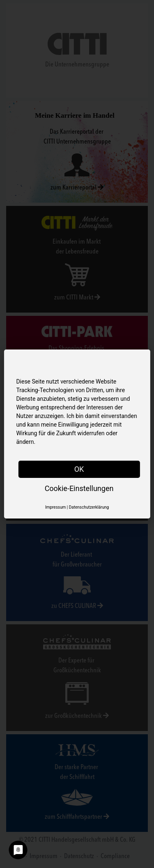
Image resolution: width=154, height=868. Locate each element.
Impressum (55, 507)
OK (79, 469)
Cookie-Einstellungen (79, 488)
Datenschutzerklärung (89, 507)
